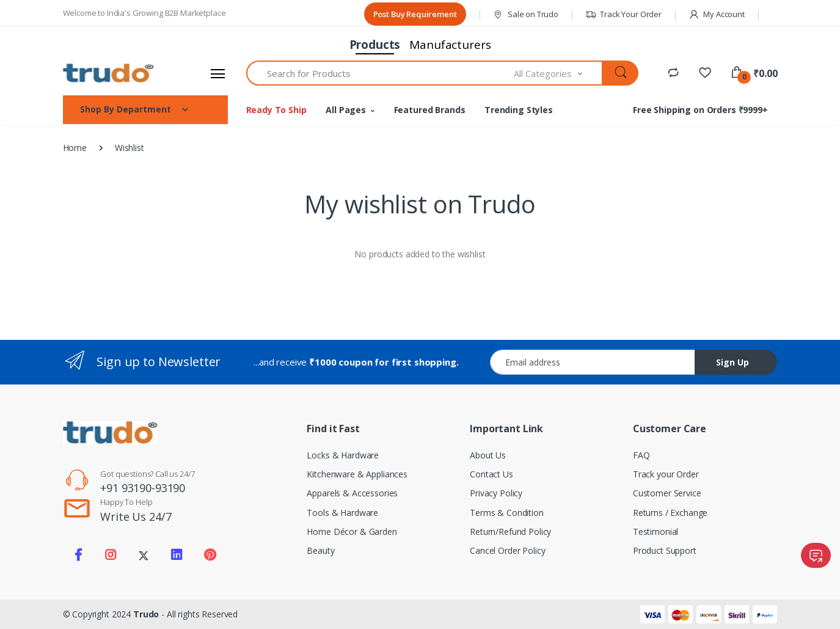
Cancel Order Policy (507, 550)
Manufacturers (450, 45)
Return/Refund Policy (510, 532)
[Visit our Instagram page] (111, 555)
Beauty (320, 550)
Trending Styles (519, 110)
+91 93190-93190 (143, 488)
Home (75, 148)
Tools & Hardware (342, 513)
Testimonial (656, 532)
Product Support (665, 550)
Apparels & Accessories (352, 493)
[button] (754, 73)
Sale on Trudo (525, 14)
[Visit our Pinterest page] (210, 555)
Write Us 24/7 (136, 517)
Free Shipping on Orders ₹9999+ (700, 110)
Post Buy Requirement (415, 14)
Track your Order (666, 474)
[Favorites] (705, 72)
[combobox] (558, 73)
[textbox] (381, 73)
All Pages (346, 110)
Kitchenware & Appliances (357, 474)
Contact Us (491, 474)
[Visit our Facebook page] (78, 555)
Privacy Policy (496, 493)
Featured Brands (430, 110)
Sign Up (732, 362)
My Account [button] (717, 14)
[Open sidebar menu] (217, 73)
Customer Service (667, 493)
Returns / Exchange (670, 513)
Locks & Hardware (343, 455)
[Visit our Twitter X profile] (144, 555)
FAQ (641, 455)
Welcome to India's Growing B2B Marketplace (144, 13)
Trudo (146, 614)
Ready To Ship (276, 110)
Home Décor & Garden (352, 532)
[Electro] (109, 73)
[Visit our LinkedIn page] (177, 555)
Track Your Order (623, 14)
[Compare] (673, 72)
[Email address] (593, 362)
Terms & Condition (507, 513)
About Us (488, 455)
